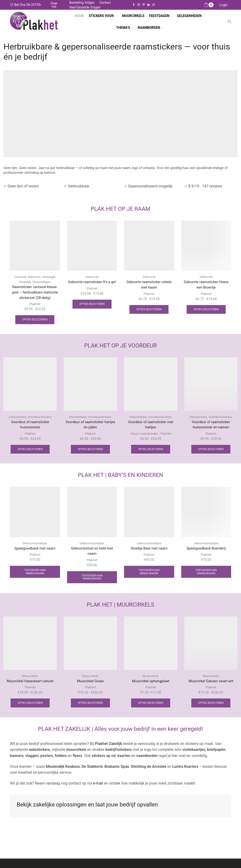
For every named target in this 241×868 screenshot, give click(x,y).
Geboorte (34, 277)
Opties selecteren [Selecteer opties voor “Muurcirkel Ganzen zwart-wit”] (211, 707)
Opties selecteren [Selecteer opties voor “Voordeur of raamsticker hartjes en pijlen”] (90, 451)
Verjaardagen (42, 282)
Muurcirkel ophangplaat (151, 685)
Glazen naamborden (144, 436)
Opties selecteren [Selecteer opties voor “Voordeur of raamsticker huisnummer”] (30, 451)
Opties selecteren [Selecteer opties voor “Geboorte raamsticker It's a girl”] (92, 310)
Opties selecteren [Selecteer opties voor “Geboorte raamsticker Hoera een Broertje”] (206, 310)
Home (79, 16)
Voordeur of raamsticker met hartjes (151, 426)
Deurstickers (17, 418)
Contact (105, 3)
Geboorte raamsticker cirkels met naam (149, 285)
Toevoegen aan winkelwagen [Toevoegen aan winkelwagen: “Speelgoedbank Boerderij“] (206, 575)
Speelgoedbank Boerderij (206, 551)
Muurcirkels (30, 680)
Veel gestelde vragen (85, 7)
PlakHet (35, 305)
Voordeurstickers (40, 418)
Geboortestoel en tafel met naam (92, 554)
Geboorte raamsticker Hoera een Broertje (206, 285)
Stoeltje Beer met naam (149, 551)
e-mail (97, 788)
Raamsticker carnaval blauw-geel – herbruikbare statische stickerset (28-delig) (35, 293)
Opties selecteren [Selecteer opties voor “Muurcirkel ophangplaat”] (151, 707)
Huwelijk (24, 282)
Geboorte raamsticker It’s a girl (92, 285)
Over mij (54, 5)
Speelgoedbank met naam (35, 551)
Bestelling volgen (82, 3)
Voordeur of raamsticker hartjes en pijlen (90, 426)
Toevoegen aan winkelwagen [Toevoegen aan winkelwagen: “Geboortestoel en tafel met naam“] (92, 581)
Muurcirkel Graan (90, 685)
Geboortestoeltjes (35, 546)
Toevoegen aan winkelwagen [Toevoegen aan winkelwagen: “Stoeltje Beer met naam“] (149, 575)
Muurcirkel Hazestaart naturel (30, 685)
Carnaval (19, 277)
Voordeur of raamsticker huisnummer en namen (211, 426)
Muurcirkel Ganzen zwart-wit (211, 685)
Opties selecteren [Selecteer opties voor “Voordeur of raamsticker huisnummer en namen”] (211, 451)
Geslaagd (49, 277)
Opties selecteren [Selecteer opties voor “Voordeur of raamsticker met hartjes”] (151, 451)
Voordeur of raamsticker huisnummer (30, 426)
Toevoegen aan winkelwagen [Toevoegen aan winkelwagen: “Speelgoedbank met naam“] (35, 575)
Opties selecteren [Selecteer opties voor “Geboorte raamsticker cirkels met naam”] (149, 310)
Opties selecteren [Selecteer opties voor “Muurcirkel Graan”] (90, 707)
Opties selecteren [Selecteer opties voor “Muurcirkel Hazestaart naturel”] (30, 707)
